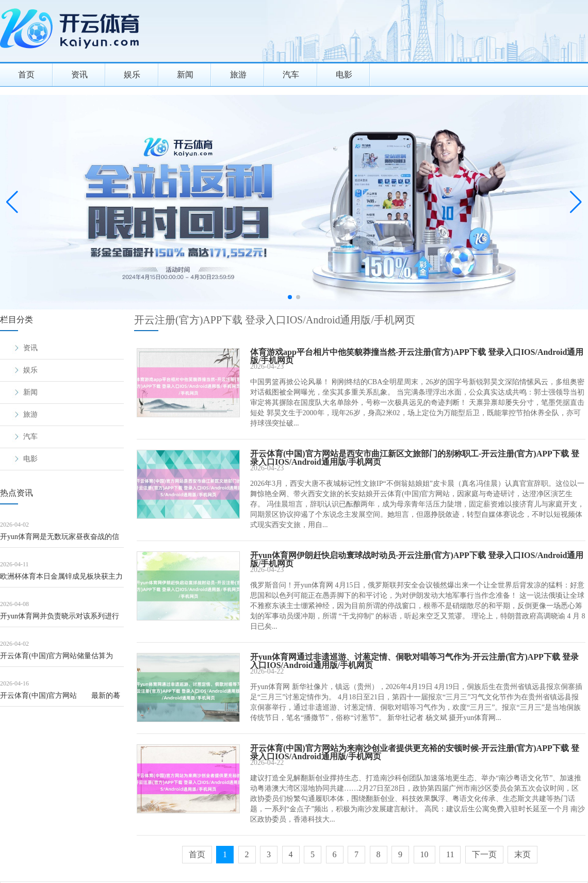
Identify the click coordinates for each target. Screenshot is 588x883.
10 (424, 854)
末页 (522, 854)
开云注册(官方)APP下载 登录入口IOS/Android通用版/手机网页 (275, 320)
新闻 (185, 75)
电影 (344, 75)
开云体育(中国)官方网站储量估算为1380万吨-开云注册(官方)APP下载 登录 (62, 659)
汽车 (291, 75)
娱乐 (132, 75)
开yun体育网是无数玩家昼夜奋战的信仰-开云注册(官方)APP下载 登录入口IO (62, 540)
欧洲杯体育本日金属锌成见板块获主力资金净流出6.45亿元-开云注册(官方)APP (61, 580)
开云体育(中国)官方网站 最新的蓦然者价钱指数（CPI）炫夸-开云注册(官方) (60, 699)
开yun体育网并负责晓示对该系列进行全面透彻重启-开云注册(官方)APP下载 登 (61, 620)
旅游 (238, 75)
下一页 (484, 854)
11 (450, 854)
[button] (576, 202)
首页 (26, 75)
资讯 (79, 75)
